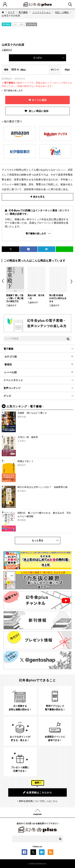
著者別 (8, 364)
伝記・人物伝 (62, 12)
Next (72, 282)
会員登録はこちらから (38, 792)
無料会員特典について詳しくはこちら (38, 801)
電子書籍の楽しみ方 (13, 91)
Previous (3, 282)
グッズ (7, 396)
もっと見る (37, 540)
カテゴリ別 (10, 357)
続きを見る (39, 197)
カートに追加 (39, 100)
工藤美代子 (7, 50)
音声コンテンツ (12, 388)
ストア (11, 12)
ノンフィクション (42, 12)
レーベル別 (10, 372)
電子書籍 (23, 12)
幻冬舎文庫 (31, 24)
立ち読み (38, 58)
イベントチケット (13, 380)
